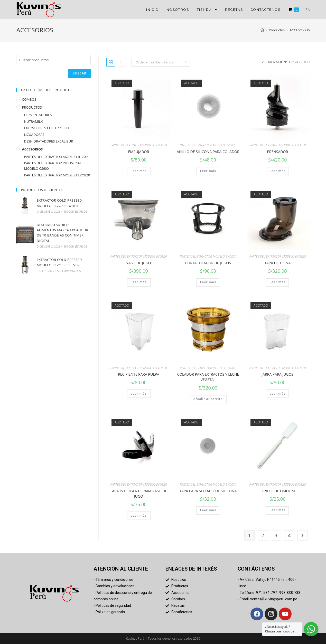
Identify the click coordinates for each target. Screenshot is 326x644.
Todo (305, 62)
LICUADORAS (34, 136)
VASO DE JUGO (138, 263)
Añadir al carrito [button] (208, 399)
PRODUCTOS (32, 108)
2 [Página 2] (263, 535)
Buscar (79, 74)
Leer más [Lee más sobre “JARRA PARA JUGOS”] (278, 394)
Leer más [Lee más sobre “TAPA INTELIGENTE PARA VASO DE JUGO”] (139, 515)
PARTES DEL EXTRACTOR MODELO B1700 (56, 158)
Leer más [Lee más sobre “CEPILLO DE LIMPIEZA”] (278, 510)
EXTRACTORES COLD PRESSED (47, 129)
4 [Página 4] (289, 535)
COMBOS (29, 101)
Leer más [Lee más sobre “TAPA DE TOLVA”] (278, 282)
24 (296, 62)
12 (290, 62)
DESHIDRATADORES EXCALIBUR (48, 142)
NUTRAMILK (33, 122)
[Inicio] (262, 30)
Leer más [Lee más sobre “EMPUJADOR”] (139, 171)
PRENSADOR (277, 152)
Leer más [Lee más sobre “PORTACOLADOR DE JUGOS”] (208, 282)
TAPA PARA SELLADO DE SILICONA (208, 491)
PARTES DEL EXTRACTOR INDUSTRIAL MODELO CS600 (53, 167)
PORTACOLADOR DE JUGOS (208, 263)
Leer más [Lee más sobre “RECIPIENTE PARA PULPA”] (139, 394)
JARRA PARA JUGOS (277, 374)
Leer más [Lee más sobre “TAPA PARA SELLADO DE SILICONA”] (208, 510)
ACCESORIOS (32, 150)
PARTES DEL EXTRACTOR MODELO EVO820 (139, 145)
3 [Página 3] (276, 535)
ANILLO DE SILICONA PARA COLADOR (208, 152)
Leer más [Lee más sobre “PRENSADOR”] (278, 171)
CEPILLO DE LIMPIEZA (277, 491)
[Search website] (308, 10)
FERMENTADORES (38, 116)
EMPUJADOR (139, 152)
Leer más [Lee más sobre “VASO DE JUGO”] (139, 282)
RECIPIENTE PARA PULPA (139, 374)
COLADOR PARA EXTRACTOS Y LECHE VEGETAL (208, 377)
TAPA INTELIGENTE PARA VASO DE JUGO (138, 494)
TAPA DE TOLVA (277, 263)
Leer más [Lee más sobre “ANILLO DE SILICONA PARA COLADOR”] (208, 171)
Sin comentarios (75, 213)
